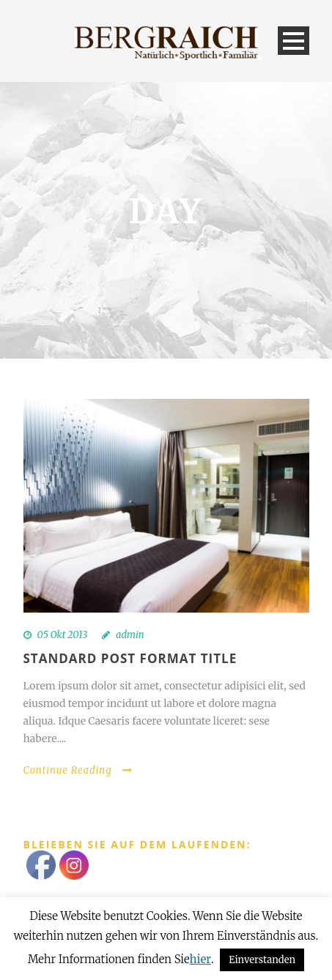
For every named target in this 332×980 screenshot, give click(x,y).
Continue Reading (78, 770)
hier (200, 959)
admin (130, 635)
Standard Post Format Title (130, 658)
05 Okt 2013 (63, 635)
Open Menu (294, 41)
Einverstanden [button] (262, 960)
